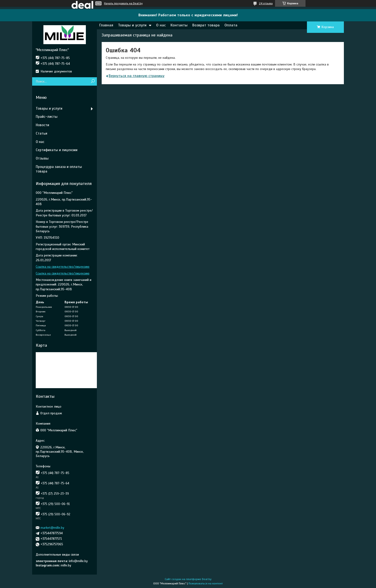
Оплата (231, 25)
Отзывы (42, 158)
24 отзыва (266, 3)
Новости (42, 125)
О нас (161, 25)
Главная (106, 25)
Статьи (41, 133)
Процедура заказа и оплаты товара (59, 169)
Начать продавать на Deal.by (123, 3)
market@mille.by (52, 528)
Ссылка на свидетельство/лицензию (63, 267)
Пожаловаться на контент (206, 583)
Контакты (179, 25)
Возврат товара (206, 25)
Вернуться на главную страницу (137, 76)
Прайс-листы (47, 117)
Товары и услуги (132, 25)
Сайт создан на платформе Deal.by (188, 579)
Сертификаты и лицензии (57, 150)
